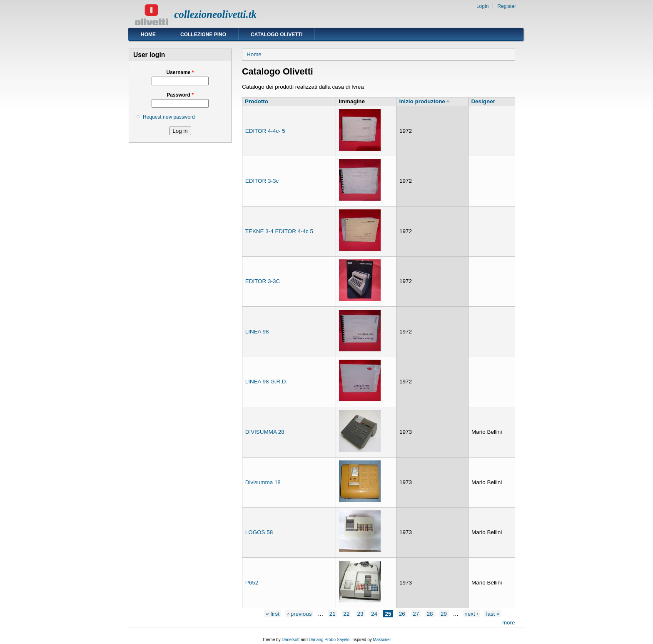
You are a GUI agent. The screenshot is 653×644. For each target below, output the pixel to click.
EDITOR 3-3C (263, 281)
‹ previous (299, 614)
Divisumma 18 (263, 482)
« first (273, 614)
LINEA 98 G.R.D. (267, 382)
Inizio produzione (425, 101)
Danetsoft (290, 640)
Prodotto (257, 101)
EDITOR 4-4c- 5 (265, 131)
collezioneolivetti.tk (215, 14)
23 (360, 614)
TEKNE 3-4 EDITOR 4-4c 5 (279, 231)
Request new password (169, 117)
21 (333, 614)
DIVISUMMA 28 (265, 432)
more (509, 623)
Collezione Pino (203, 35)
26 (402, 614)
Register (507, 6)
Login (482, 6)
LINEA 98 (257, 332)
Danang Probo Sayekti (329, 640)
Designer (483, 101)
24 (374, 614)
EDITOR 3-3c (262, 181)
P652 (252, 583)
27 (416, 614)
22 (346, 614)
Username (180, 72)
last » (493, 614)
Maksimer (382, 640)
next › (471, 614)
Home (148, 35)
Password (180, 95)
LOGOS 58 (259, 532)
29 (444, 614)
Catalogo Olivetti (277, 35)
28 (430, 614)
